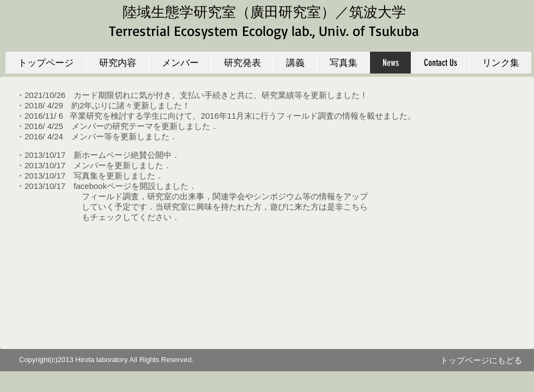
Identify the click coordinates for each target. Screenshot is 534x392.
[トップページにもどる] (481, 360)
